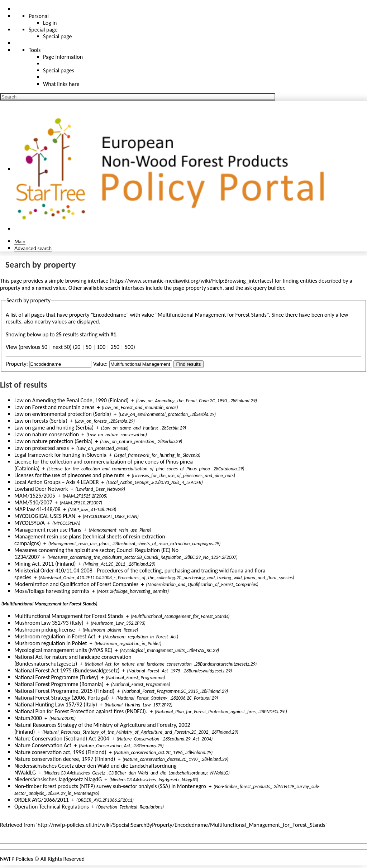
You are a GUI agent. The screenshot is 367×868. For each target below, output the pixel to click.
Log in (50, 23)
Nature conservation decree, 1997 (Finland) (65, 759)
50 (89, 347)
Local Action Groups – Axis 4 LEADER (57, 482)
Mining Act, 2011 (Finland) (45, 564)
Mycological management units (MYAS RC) (63, 650)
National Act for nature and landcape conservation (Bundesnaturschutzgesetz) (73, 660)
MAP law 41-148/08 (37, 509)
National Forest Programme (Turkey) (56, 677)
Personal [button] (39, 16)
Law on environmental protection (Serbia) (63, 414)
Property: (17, 364)
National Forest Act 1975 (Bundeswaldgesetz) (67, 670)
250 (115, 347)
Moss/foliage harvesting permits (52, 591)
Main (20, 241)
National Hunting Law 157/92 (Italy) (56, 704)
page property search (198, 288)
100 (101, 347)
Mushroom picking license (45, 630)
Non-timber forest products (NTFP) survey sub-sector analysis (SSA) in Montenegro (110, 786)
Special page (58, 36)
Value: (100, 364)
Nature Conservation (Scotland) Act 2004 (62, 738)
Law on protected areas (42, 448)
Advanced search (33, 248)
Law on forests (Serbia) (41, 421)
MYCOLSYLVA (30, 523)
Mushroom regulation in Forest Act (55, 636)
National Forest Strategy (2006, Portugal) (62, 698)
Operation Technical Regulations (52, 807)
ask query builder (264, 288)
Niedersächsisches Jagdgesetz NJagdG (58, 779)
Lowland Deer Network (41, 489)
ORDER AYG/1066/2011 (42, 800)
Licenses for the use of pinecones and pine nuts (69, 475)
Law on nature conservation (47, 434)
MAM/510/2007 (33, 502)
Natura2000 (28, 718)
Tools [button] (35, 50)
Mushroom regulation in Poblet (51, 643)
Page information (63, 57)
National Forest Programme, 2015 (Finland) (64, 691)
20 (77, 347)
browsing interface (87, 281)
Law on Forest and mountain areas (54, 407)
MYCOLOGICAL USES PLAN (45, 516)
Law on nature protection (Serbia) (53, 441)
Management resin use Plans (48, 530)
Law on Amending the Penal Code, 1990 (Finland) (72, 400)
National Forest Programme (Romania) (59, 684)
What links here (61, 84)
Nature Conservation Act (43, 745)
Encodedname (110, 315)
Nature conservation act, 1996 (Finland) (60, 752)
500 (129, 347)
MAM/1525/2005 (35, 496)
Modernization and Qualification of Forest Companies (76, 584)
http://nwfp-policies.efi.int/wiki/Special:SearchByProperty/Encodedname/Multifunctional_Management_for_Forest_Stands (182, 825)
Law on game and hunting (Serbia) (54, 428)
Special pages (59, 70)
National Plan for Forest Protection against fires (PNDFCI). (81, 711)
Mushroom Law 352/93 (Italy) (49, 623)
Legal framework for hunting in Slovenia (60, 455)
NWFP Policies (16, 859)
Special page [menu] (43, 30)
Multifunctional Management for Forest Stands (69, 616)
